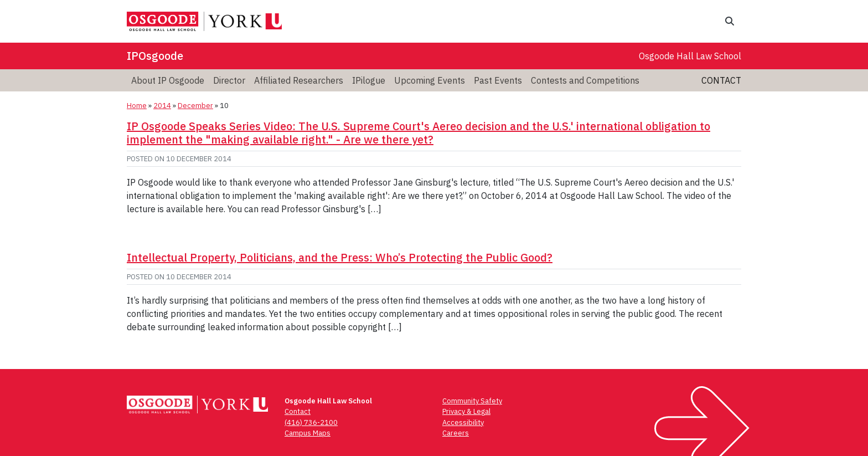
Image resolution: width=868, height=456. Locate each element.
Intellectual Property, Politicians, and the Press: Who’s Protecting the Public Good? (340, 257)
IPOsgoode (155, 56)
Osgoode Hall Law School (690, 56)
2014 (162, 106)
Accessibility (463, 422)
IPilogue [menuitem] (369, 80)
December (195, 106)
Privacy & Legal (466, 411)
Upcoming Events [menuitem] (430, 80)
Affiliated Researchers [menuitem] (299, 80)
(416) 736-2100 (311, 422)
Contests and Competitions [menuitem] (585, 80)
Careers (456, 433)
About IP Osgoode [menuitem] (168, 80)
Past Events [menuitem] (498, 80)
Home (137, 106)
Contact (721, 80)
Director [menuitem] (229, 80)
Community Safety (472, 401)
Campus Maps (308, 433)
